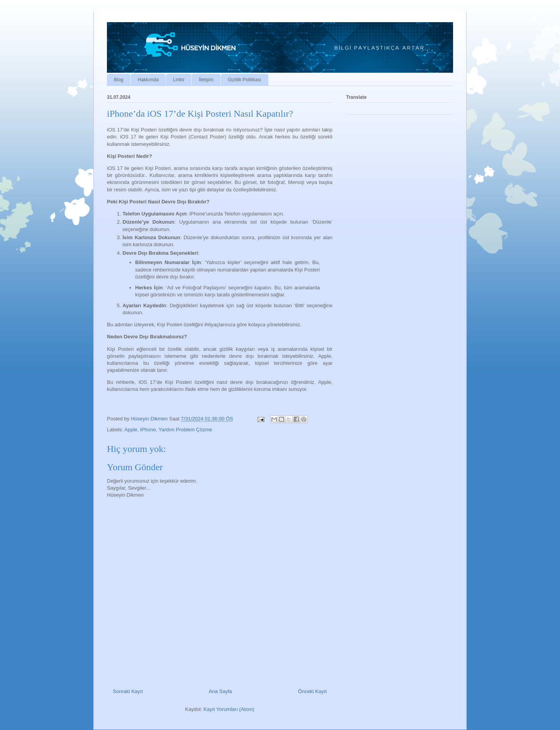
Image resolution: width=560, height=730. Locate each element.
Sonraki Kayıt (128, 691)
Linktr (179, 80)
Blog (119, 80)
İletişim (206, 80)
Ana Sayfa (220, 691)
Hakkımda (148, 80)
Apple (131, 430)
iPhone (148, 430)
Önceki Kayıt (312, 691)
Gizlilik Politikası (245, 80)
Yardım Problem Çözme (185, 430)
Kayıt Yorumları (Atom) (229, 709)
